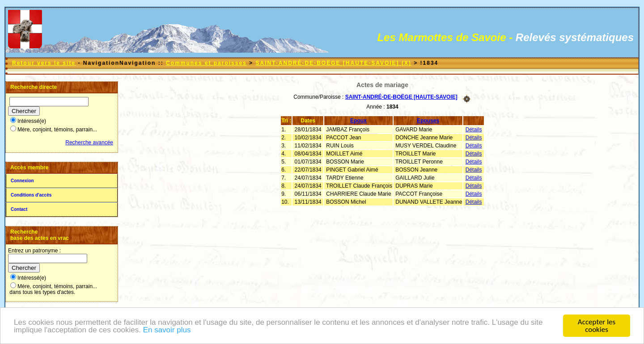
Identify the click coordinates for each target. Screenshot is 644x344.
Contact (19, 209)
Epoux (358, 121)
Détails (474, 130)
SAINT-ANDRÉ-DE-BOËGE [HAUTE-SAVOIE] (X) (333, 63)
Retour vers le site (44, 63)
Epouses (428, 121)
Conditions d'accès (31, 195)
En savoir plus (167, 332)
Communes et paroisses (206, 63)
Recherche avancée (89, 143)
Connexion (22, 181)
